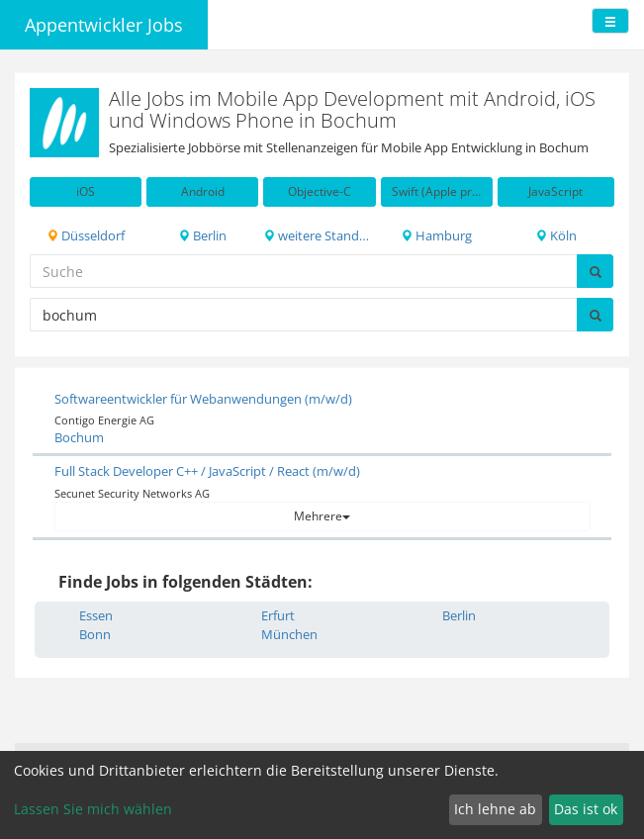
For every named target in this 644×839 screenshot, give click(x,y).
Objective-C (320, 191)
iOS (86, 191)
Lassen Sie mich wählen (93, 809)
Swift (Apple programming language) (442, 191)
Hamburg (436, 235)
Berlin (202, 235)
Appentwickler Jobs (104, 25)
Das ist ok (586, 809)
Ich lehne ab (495, 809)
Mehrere (322, 516)
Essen (96, 615)
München (289, 634)
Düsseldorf (86, 235)
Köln (556, 235)
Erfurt (278, 615)
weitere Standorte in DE (319, 235)
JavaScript (555, 191)
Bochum (79, 437)
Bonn (95, 634)
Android (203, 191)
